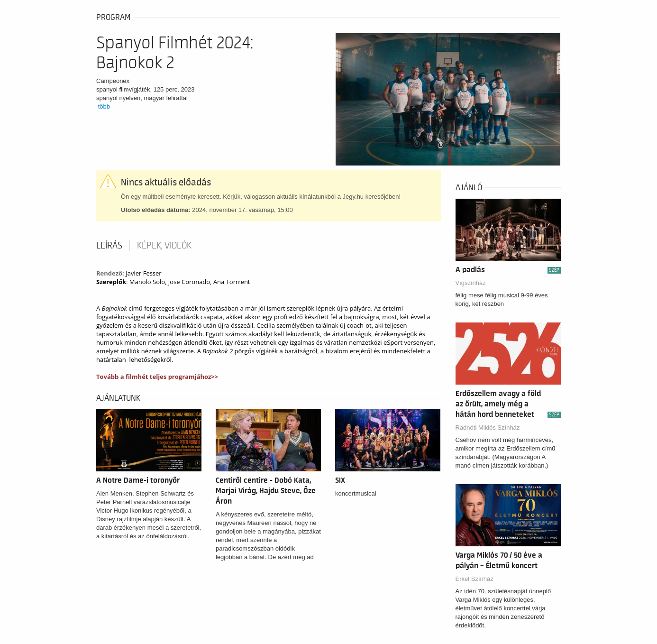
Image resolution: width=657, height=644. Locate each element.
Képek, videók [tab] (164, 246)
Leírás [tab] (109, 246)
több (104, 106)
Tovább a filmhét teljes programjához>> (157, 377)
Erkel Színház (474, 579)
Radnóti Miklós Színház (488, 428)
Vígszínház (471, 283)
